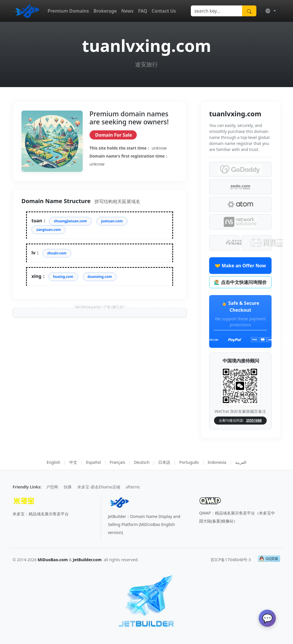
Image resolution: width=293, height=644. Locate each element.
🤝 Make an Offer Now (240, 266)
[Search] (217, 11)
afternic (133, 487)
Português (189, 462)
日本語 (164, 462)
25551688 (254, 420)
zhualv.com (57, 253)
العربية (241, 462)
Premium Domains (68, 11)
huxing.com (63, 277)
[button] (271, 11)
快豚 (68, 487)
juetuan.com (112, 221)
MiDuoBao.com (53, 560)
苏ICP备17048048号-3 (231, 560)
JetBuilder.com (87, 560)
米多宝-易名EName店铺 (99, 487)
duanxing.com (100, 277)
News (127, 11)
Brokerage (105, 11)
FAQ (143, 11)
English (54, 462)
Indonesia (217, 462)
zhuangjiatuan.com (70, 221)
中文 (73, 462)
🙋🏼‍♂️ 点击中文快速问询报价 (240, 282)
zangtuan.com (48, 230)
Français (117, 462)
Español (94, 462)
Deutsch (142, 462)
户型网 (52, 487)
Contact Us (164, 11)
